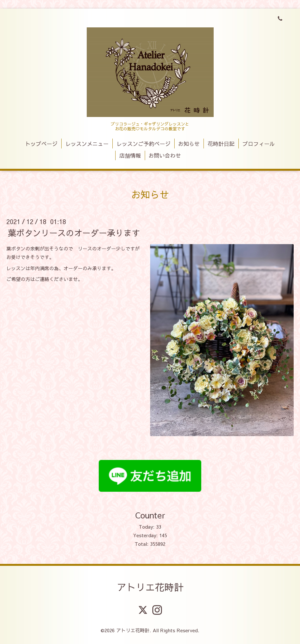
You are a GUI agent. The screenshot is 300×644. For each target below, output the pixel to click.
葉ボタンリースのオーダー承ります (74, 233)
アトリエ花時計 (150, 587)
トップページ (41, 144)
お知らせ (189, 144)
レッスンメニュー (87, 144)
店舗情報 (130, 155)
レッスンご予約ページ (143, 144)
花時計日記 (221, 144)
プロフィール (259, 144)
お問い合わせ (165, 155)
